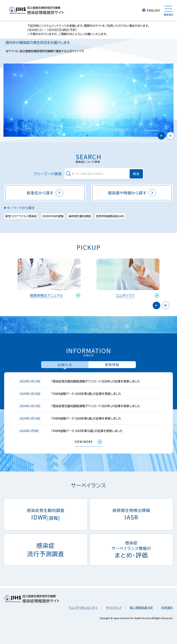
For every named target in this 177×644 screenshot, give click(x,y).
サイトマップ (114, 608)
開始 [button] (161, 136)
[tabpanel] (88, 413)
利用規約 (167, 608)
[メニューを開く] (169, 10)
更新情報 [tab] (112, 365)
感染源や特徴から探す (132, 193)
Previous (5, 274)
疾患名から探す (45, 193)
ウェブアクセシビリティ (83, 608)
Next (171, 274)
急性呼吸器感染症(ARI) (110, 216)
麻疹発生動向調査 (80, 216)
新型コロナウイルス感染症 (21, 216)
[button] (87, 136)
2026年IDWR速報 (53, 216)
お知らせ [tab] (65, 365)
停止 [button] (170, 136)
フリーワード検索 (60, 174)
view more (88, 442)
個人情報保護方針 (141, 608)
